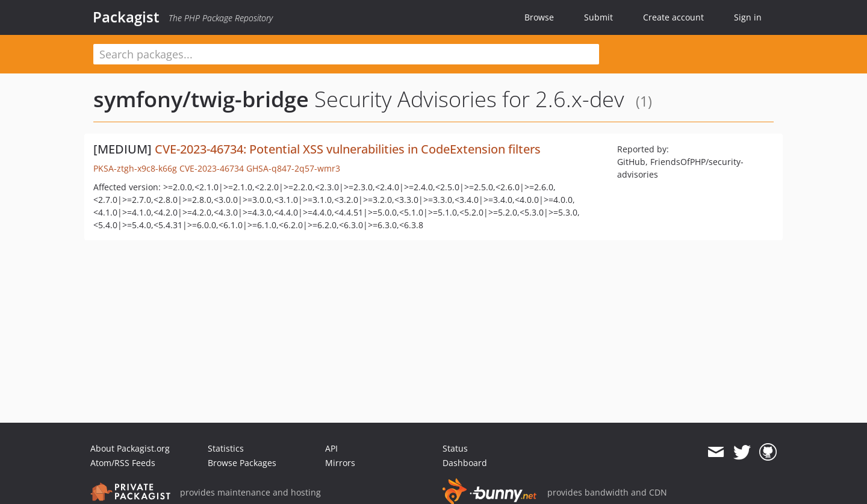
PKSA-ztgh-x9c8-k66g (135, 168)
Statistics (226, 448)
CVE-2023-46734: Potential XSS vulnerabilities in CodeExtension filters (348, 149)
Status (455, 448)
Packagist (126, 17)
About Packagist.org (130, 448)
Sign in (748, 17)
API (331, 448)
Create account (673, 17)
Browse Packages (242, 463)
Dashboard (465, 463)
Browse (539, 17)
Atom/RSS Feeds (123, 463)
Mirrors (340, 463)
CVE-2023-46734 (212, 168)
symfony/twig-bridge (201, 99)
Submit (598, 17)
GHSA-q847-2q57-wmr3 (293, 168)
